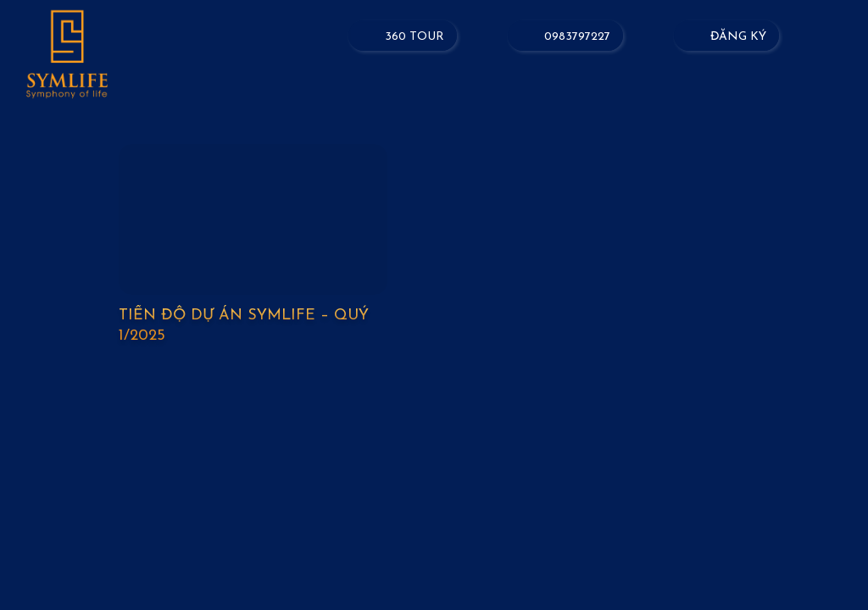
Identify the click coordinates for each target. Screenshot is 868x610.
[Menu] (843, 41)
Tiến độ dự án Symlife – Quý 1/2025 (244, 325)
